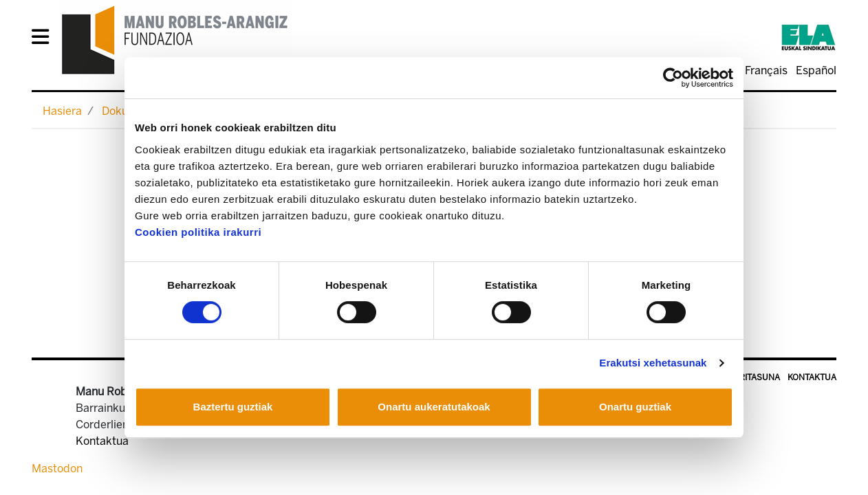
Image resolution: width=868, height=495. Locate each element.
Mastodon (57, 469)
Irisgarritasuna (744, 377)
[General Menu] (44, 40)
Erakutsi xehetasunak (653, 363)
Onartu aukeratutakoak (434, 407)
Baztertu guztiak (233, 407)
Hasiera (62, 111)
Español (816, 70)
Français (766, 70)
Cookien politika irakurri (198, 232)
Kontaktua (812, 377)
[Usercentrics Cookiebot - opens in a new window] (673, 78)
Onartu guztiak (635, 407)
